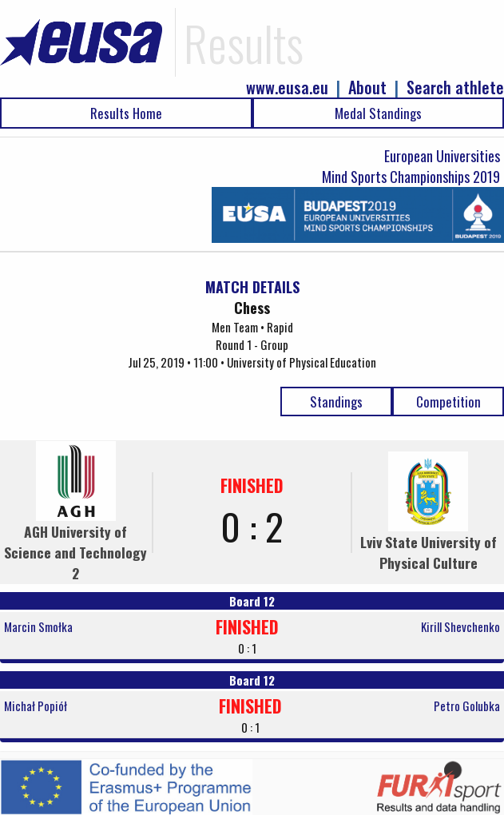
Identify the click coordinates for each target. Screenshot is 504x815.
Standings (336, 402)
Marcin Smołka (38, 626)
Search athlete (455, 87)
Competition (448, 402)
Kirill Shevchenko (460, 626)
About (367, 87)
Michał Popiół (36, 706)
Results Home (126, 113)
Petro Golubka (467, 706)
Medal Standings (378, 113)
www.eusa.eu (287, 87)
